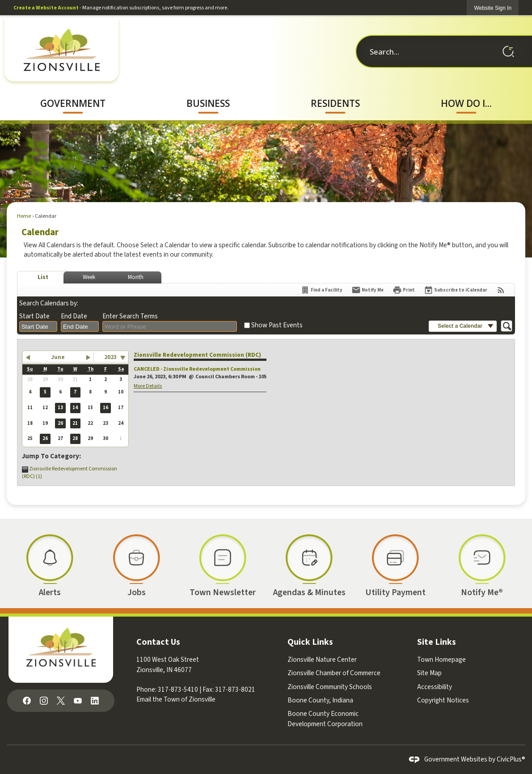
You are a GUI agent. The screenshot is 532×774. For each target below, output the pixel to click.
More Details (148, 386)
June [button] (58, 357)
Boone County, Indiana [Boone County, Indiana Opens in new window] (320, 700)
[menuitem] (73, 104)
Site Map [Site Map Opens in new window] (429, 673)
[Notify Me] (367, 290)
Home (24, 216)
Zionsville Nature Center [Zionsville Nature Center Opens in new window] (322, 660)
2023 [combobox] (110, 357)
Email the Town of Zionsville (176, 699)
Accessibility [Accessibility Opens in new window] (435, 687)
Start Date (34, 316)
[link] (493, 8)
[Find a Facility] (321, 290)
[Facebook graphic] (27, 700)
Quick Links (310, 642)
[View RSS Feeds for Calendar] (501, 290)
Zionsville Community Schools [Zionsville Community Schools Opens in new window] (330, 687)
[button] (508, 51)
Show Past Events (277, 325)
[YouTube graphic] (78, 700)
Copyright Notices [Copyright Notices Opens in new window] (443, 700)
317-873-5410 (178, 689)
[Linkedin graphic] (95, 700)
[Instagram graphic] (44, 700)
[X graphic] (61, 700)
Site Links (437, 642)
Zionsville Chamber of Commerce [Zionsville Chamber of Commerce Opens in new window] (334, 673)
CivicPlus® (511, 759)
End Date (74, 316)
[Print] (404, 290)
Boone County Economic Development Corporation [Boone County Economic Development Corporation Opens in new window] (325, 719)
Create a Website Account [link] (46, 8)
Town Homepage (441, 660)
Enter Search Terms (130, 316)
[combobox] (38, 326)
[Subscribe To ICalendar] (456, 290)
